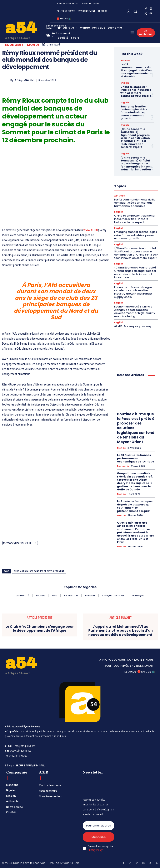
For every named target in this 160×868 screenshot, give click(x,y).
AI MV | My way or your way (133, 326)
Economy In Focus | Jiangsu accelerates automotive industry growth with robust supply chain (133, 292)
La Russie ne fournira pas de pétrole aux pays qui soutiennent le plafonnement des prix (135, 506)
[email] (99, 826)
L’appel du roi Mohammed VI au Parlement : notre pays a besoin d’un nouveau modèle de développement (121, 630)
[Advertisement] (56, 188)
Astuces (125, 60)
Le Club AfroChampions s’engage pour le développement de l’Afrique (40, 628)
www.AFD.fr (91, 230)
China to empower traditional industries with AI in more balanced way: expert (136, 91)
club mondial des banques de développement (39, 571)
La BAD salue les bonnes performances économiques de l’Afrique (136, 458)
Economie (14, 45)
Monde (33, 45)
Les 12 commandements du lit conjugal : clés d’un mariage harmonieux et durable (136, 70)
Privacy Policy (95, 850)
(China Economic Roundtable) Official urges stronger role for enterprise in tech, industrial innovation (136, 163)
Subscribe (99, 837)
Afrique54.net (25, 80)
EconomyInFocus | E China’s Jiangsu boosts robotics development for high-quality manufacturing (135, 311)
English (125, 83)
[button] (135, 11)
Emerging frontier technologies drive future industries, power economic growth (134, 113)
